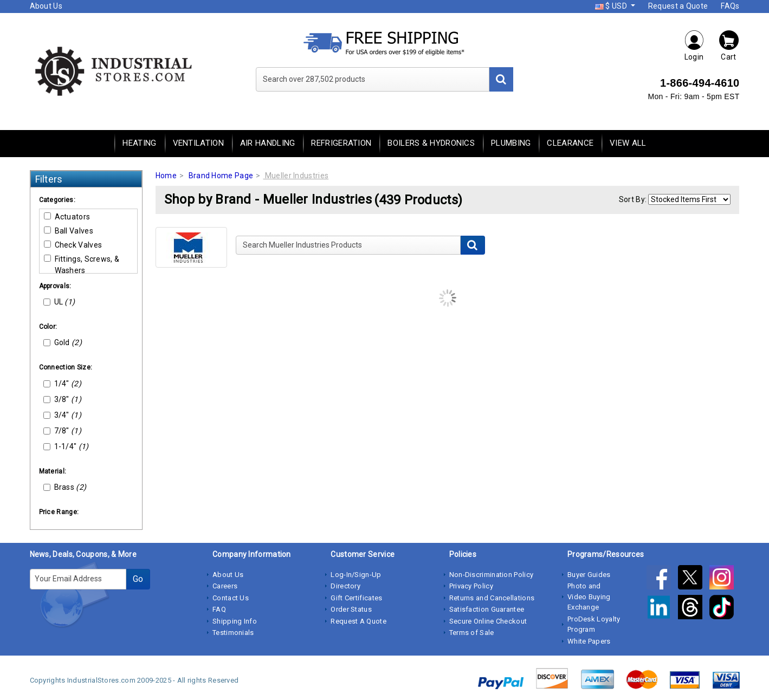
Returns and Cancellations (492, 598)
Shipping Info (235, 621)
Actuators (67, 217)
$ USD (612, 6)
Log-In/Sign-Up (356, 575)
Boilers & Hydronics (431, 143)
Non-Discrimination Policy (492, 575)
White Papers (589, 641)
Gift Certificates (356, 598)
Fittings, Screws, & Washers (82, 265)
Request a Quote (678, 6)
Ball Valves (69, 231)
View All (628, 143)
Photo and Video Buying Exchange (589, 597)
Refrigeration (341, 143)
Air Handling (268, 143)
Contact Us (231, 598)
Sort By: (633, 199)
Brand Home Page (221, 176)
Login (694, 45)
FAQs (730, 6)
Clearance (570, 143)
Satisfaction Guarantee (487, 609)
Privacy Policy (471, 586)
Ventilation (198, 143)
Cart (729, 45)
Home (166, 176)
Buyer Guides (589, 575)
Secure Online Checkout (488, 621)
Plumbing (511, 143)
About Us (46, 6)
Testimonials (233, 633)
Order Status (351, 609)
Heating (139, 143)
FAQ (219, 609)
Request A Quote (358, 621)
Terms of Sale (472, 633)
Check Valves (73, 245)
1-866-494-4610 (700, 83)
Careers (225, 586)
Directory (345, 586)
